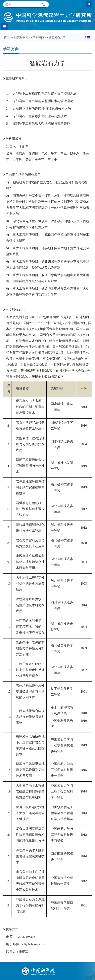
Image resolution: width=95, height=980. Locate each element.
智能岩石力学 (57, 37)
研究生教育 (21, 37)
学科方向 (38, 37)
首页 (7, 37)
